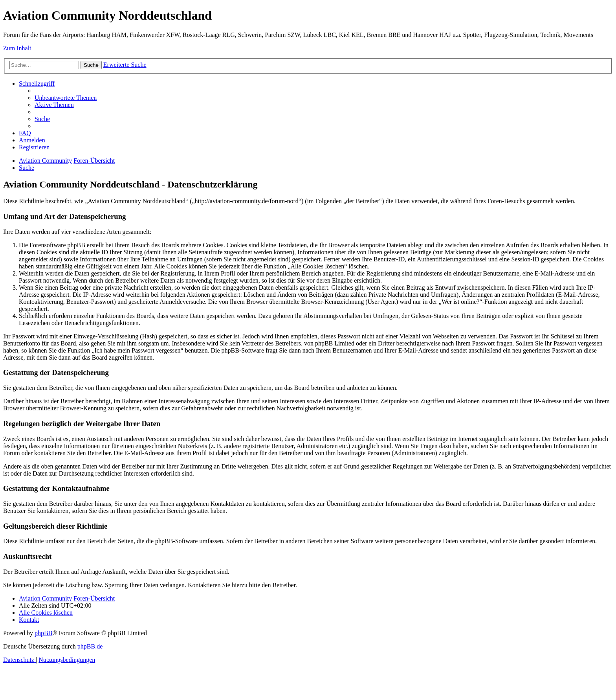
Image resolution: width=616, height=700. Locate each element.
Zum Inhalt (17, 48)
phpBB (43, 633)
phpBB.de (90, 646)
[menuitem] (66, 98)
